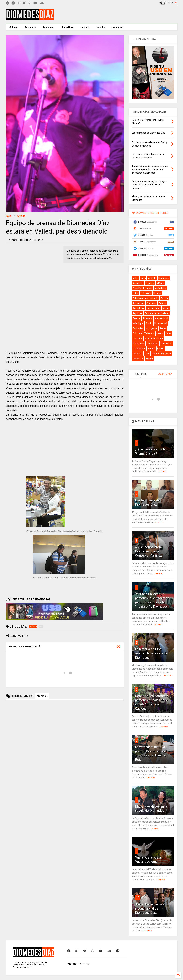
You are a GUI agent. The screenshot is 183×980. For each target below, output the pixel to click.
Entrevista (146, 293)
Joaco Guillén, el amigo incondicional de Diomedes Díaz (152, 908)
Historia (157, 293)
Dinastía (137, 288)
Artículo (21, 216)
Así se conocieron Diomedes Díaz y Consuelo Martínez (149, 551)
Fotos (135, 293)
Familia (164, 298)
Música (160, 283)
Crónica (163, 303)
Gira (147, 338)
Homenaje (164, 278)
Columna (137, 333)
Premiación (157, 338)
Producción (138, 303)
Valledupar (138, 323)
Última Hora (67, 27)
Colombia (137, 338)
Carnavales (166, 344)
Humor (151, 349)
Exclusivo (148, 288)
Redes (163, 328)
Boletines (85, 27)
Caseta (160, 333)
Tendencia (48, 27)
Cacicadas (138, 328)
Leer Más (162, 472)
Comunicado (152, 298)
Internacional (161, 318)
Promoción (153, 344)
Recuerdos (138, 283)
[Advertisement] (118, 15)
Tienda (155, 354)
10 (138, 898)
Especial (150, 283)
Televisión (138, 298)
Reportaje (138, 313)
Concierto (151, 303)
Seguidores (138, 308)
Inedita (161, 349)
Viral (147, 354)
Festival (136, 318)
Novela (166, 308)
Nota (143, 278)
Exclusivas (117, 27)
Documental (161, 323)
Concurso (137, 354)
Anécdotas (31, 27)
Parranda (148, 318)
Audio (149, 323)
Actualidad (164, 313)
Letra (169, 333)
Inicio (14, 27)
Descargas (138, 359)
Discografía (151, 328)
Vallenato (149, 333)
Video (136, 278)
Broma (149, 359)
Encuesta (166, 354)
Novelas (101, 27)
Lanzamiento (153, 308)
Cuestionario (139, 349)
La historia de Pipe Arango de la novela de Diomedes (151, 653)
